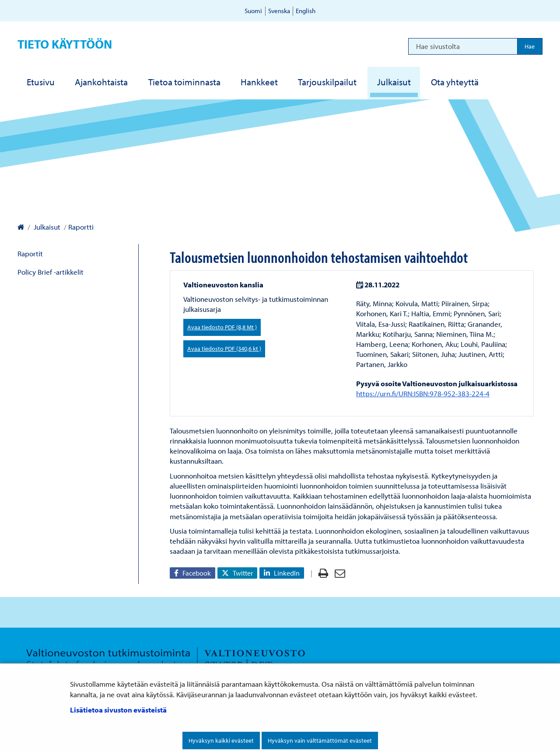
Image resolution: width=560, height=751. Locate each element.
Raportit (30, 253)
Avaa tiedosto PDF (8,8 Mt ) (222, 327)
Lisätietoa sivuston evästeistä (118, 710)
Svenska (279, 11)
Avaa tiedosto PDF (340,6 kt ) (224, 349)
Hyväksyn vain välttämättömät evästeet (320, 741)
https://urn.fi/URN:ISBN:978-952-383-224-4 (423, 393)
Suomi (253, 11)
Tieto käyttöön (65, 44)
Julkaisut (46, 227)
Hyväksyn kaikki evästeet (221, 741)
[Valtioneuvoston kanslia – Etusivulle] (21, 227)
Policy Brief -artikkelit (51, 272)
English (306, 11)
